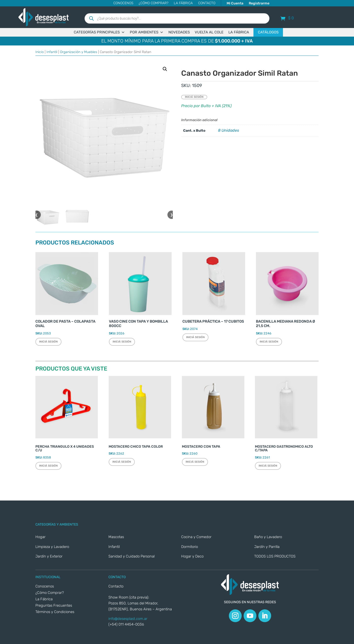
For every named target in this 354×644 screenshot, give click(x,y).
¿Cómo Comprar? (154, 3)
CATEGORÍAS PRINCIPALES (99, 32)
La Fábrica (183, 3)
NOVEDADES (179, 32)
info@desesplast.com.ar (128, 619)
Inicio (40, 52)
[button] (165, 69)
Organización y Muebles (79, 52)
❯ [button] (172, 215)
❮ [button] (37, 215)
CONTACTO (207, 3)
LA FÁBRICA (239, 32)
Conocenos (123, 3)
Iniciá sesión (194, 97)
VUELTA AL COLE (209, 32)
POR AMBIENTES (147, 32)
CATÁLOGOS (268, 32)
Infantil (52, 52)
